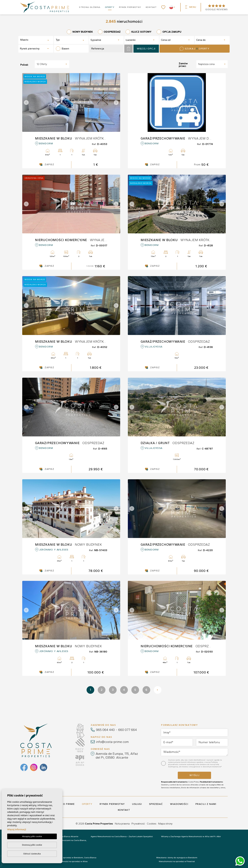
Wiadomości (179, 804)
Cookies (152, 824)
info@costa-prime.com (112, 742)
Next (117, 102)
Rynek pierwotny (130, 7)
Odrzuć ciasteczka (32, 854)
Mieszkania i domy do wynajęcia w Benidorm (177, 858)
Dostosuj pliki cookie (32, 845)
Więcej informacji (17, 829)
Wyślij (194, 775)
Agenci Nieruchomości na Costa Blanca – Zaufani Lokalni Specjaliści (122, 836)
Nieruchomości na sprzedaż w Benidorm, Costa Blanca (71, 858)
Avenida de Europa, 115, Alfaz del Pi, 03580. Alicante (117, 756)
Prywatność (138, 824)
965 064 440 (105, 730)
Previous (25, 102)
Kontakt (151, 7)
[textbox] (31, 40)
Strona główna (90, 7)
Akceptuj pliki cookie (32, 836)
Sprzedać (156, 804)
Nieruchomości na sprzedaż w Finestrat (177, 861)
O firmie (69, 804)
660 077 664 (128, 730)
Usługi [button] (137, 804)
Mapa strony (165, 824)
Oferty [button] (110, 7)
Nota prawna (122, 824)
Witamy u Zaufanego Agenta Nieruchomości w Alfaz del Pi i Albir (191, 836)
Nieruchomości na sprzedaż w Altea (71, 861)
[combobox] (36, 40)
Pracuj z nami (206, 804)
